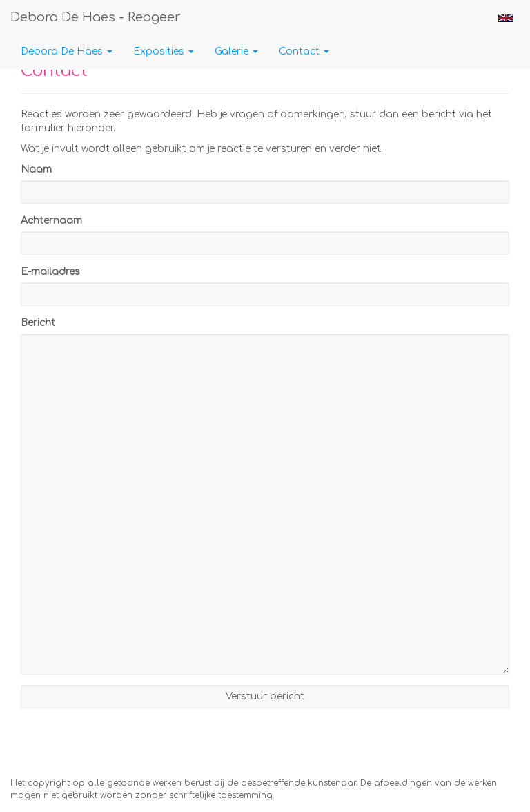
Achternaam (51, 221)
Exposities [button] (164, 51)
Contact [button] (304, 51)
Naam (36, 170)
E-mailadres (50, 272)
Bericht (38, 323)
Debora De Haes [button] (67, 51)
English (506, 18)
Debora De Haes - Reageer (95, 17)
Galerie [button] (236, 51)
